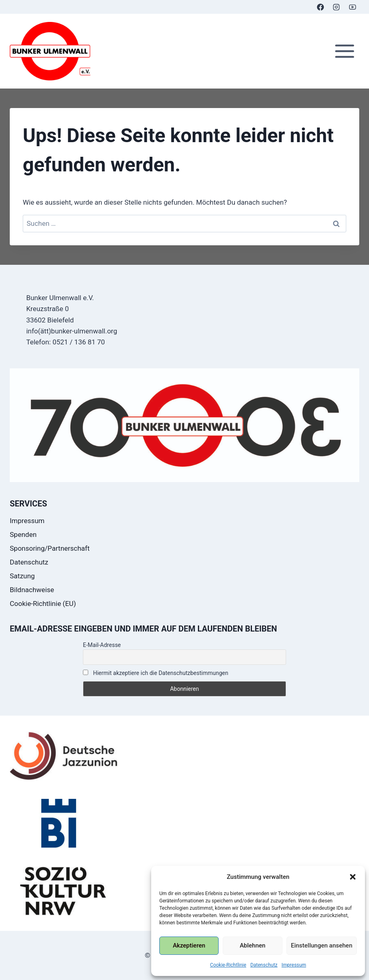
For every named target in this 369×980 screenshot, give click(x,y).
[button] (353, 877)
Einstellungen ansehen (322, 945)
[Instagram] (336, 7)
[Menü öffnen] (344, 51)
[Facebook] (321, 7)
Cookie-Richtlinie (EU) (43, 604)
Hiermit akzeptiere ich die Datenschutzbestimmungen (156, 673)
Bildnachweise (32, 590)
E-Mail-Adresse (102, 645)
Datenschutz (264, 965)
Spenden (23, 534)
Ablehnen (253, 945)
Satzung (22, 576)
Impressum (294, 965)
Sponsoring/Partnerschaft (50, 548)
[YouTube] (352, 7)
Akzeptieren (189, 945)
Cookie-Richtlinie (228, 965)
